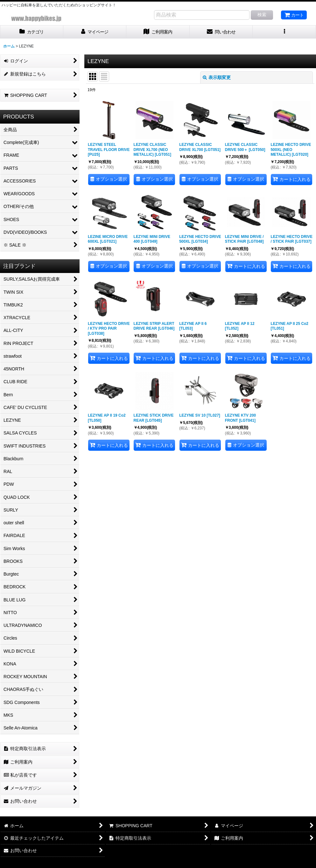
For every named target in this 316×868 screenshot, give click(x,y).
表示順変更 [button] (217, 77)
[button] (284, 32)
